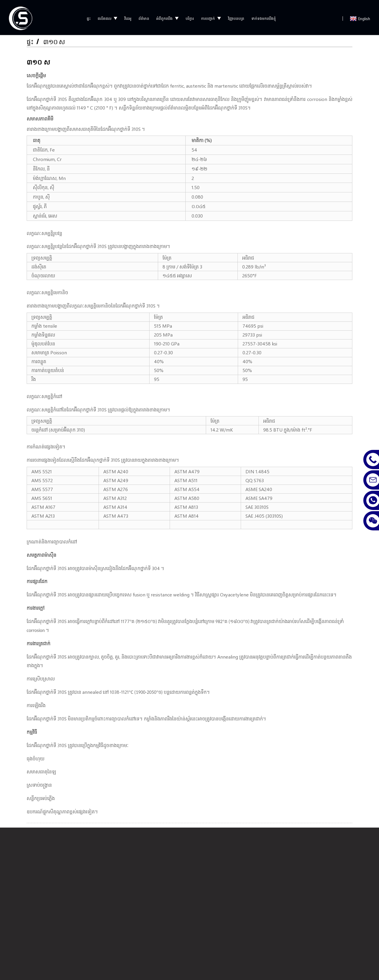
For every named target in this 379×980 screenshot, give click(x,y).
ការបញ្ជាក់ (211, 17)
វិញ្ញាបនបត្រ (236, 17)
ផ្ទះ (89, 17)
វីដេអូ (128, 17)
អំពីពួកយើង (167, 17)
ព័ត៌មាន (144, 17)
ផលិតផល (107, 17)
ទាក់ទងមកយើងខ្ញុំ (264, 17)
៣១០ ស (55, 40)
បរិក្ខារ (190, 17)
